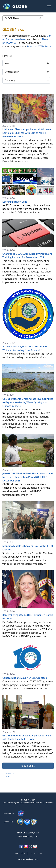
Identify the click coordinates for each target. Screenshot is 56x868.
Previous (10, 773)
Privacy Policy (19, 853)
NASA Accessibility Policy (28, 859)
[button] (49, 6)
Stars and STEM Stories (40, 46)
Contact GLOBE (36, 853)
